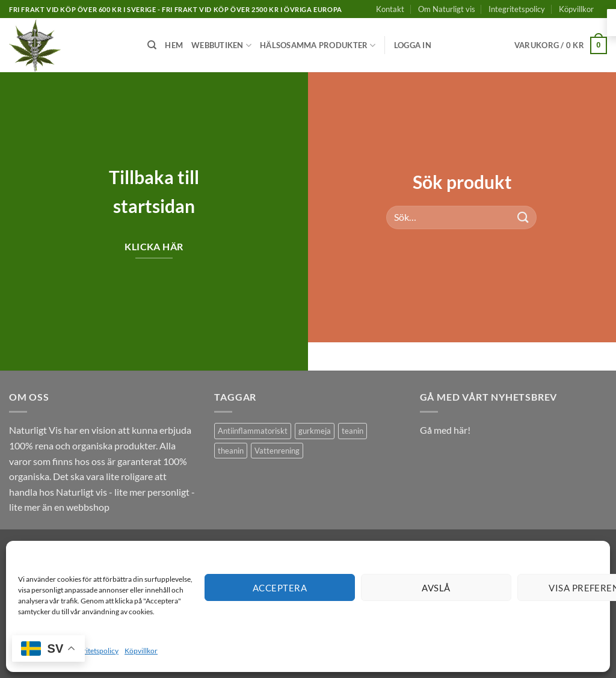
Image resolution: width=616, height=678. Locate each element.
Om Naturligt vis (447, 9)
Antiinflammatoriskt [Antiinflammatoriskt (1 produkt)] (253, 431)
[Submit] (523, 217)
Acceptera (280, 588)
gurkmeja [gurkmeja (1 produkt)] (315, 431)
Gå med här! (445, 430)
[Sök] (152, 45)
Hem (174, 45)
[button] (413, 45)
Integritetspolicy (93, 651)
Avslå (436, 588)
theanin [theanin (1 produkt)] (231, 451)
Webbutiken (221, 45)
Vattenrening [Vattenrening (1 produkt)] (277, 451)
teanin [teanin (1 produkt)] (353, 431)
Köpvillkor (141, 651)
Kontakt (390, 9)
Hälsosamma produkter (318, 45)
